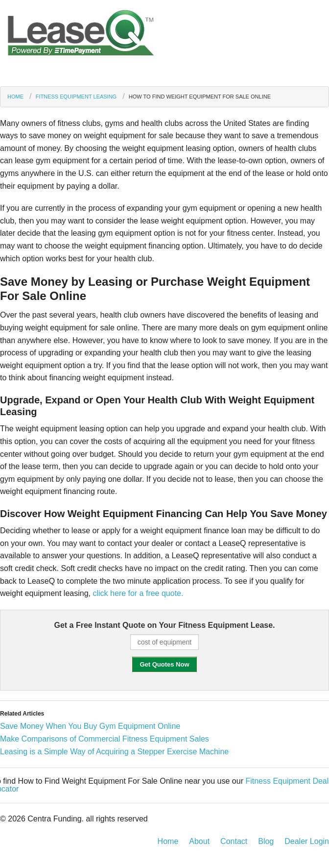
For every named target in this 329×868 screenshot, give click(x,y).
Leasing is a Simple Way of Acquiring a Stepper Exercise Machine (114, 752)
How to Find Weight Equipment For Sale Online (200, 97)
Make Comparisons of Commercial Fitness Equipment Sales (105, 739)
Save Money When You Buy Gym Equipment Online (90, 726)
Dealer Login (307, 841)
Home (15, 97)
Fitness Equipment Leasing (76, 97)
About (199, 841)
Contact (234, 841)
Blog (266, 841)
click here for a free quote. (138, 593)
